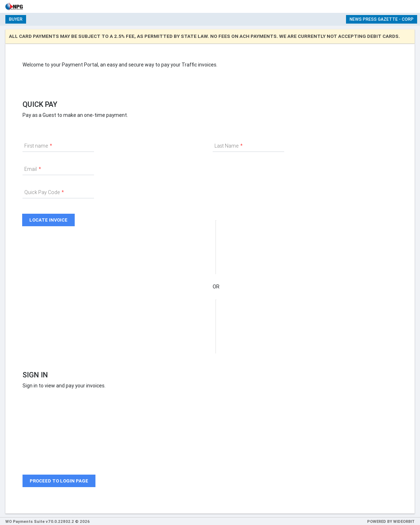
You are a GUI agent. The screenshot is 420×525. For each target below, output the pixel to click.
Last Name (226, 146)
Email (31, 169)
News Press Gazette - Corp (382, 19)
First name (36, 146)
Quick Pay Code (42, 192)
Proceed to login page (59, 481)
